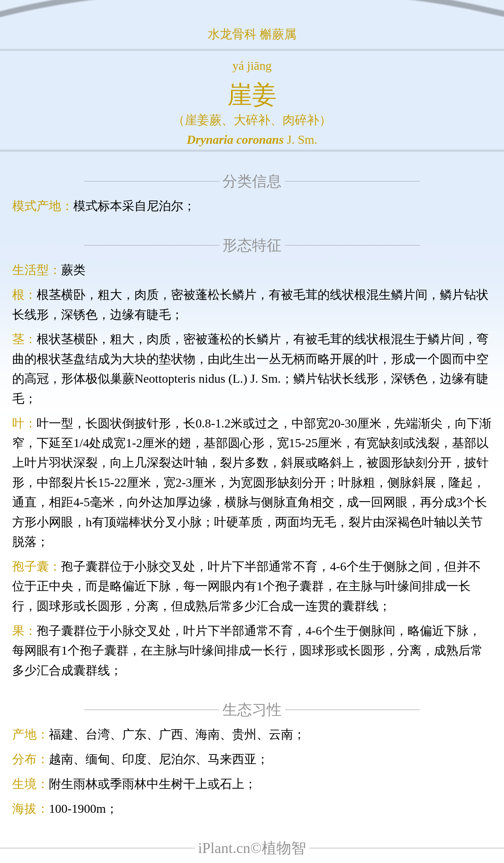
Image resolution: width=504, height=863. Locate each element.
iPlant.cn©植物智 (252, 848)
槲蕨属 (278, 34)
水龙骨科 (232, 34)
